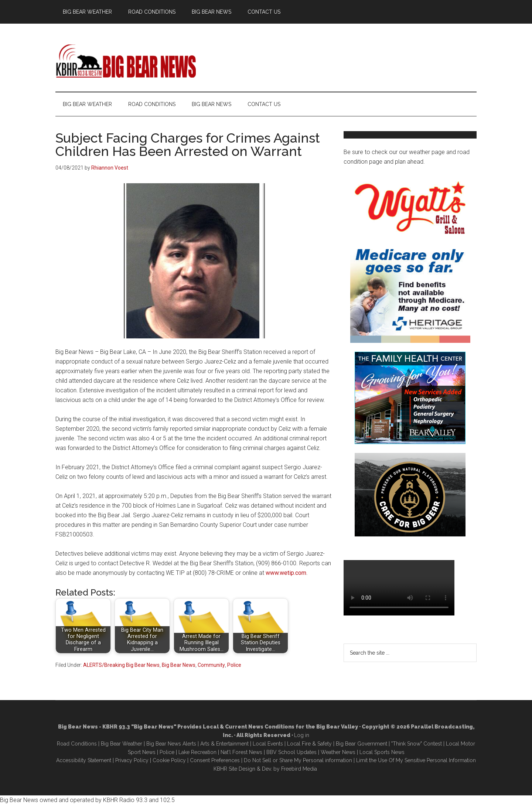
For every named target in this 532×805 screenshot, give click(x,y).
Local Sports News (382, 752)
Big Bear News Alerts (171, 744)
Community (211, 665)
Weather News (338, 752)
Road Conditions (77, 744)
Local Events (268, 744)
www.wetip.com (286, 573)
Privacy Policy (132, 760)
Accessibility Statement (84, 760)
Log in (302, 735)
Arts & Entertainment (224, 744)
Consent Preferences (215, 760)
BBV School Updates (291, 752)
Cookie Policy (169, 760)
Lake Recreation (197, 752)
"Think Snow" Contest (417, 744)
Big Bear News (179, 665)
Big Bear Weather (122, 744)
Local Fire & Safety (309, 744)
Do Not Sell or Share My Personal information (298, 760)
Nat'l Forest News (241, 752)
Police (234, 665)
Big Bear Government (362, 744)
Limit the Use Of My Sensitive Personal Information (416, 760)
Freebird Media (299, 769)
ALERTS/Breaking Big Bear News (121, 665)
